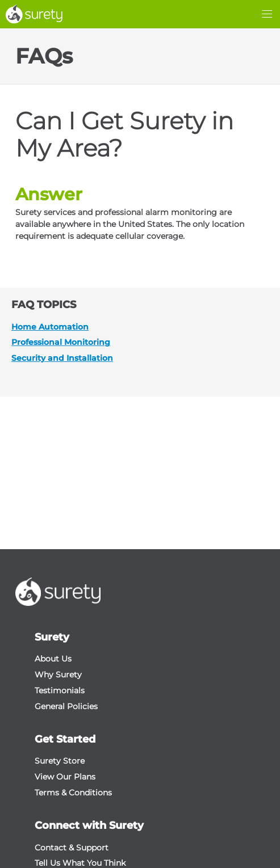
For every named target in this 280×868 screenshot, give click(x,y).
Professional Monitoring (61, 342)
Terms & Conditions (73, 793)
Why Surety (58, 675)
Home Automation (50, 327)
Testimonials (60, 690)
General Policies (66, 706)
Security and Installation (62, 358)
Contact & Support (72, 848)
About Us (53, 659)
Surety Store (60, 761)
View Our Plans (65, 777)
